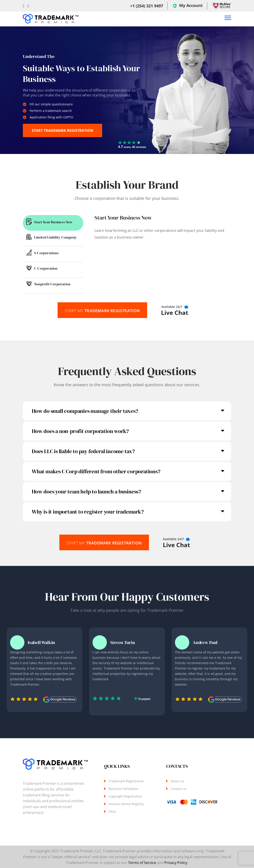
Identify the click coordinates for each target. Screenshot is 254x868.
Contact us (179, 789)
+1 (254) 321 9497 (147, 6)
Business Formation (123, 789)
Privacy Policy (176, 863)
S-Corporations (46, 253)
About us (177, 781)
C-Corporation (46, 268)
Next (127, 716)
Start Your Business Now (53, 222)
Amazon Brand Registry (126, 804)
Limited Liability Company (55, 237)
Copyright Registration (125, 796)
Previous (127, 627)
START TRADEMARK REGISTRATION (62, 130)
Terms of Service (142, 863)
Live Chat (175, 311)
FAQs (112, 811)
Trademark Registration (102, 310)
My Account (188, 6)
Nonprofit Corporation (52, 284)
